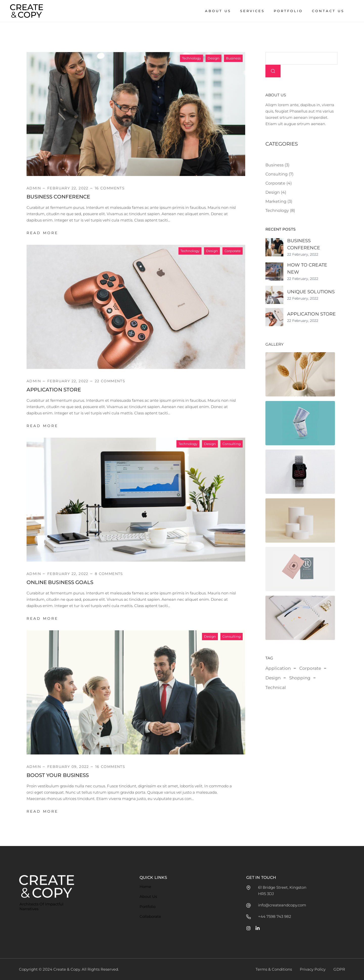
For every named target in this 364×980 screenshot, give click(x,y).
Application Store (54, 390)
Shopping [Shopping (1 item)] (300, 678)
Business (233, 58)
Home (145, 887)
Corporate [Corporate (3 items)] (310, 668)
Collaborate (150, 916)
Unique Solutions (311, 292)
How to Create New (307, 269)
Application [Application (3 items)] (278, 668)
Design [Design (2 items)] (273, 678)
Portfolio (147, 907)
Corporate (233, 251)
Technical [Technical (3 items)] (276, 687)
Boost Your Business (58, 775)
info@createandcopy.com (282, 905)
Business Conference (58, 197)
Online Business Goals (60, 582)
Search (273, 71)
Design (213, 58)
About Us (148, 896)
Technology (191, 58)
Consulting (232, 444)
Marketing (276, 201)
